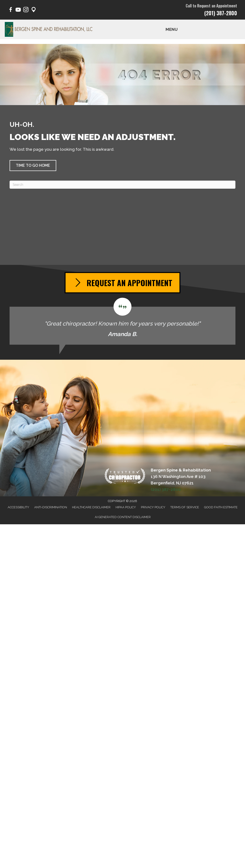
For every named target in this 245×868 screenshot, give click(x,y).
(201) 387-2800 (221, 13)
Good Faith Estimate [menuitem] (221, 507)
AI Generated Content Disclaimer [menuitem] (123, 517)
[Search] (122, 185)
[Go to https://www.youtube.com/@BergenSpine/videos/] (18, 10)
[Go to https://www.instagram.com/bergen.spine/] (26, 10)
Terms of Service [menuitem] (185, 507)
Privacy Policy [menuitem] (153, 507)
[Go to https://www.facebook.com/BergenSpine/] (11, 10)
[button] (33, 166)
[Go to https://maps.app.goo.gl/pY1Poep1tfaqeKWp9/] (33, 10)
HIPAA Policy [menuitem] (126, 507)
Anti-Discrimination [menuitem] (51, 507)
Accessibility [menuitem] (18, 507)
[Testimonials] (122, 321)
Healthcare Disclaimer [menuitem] (91, 507)
